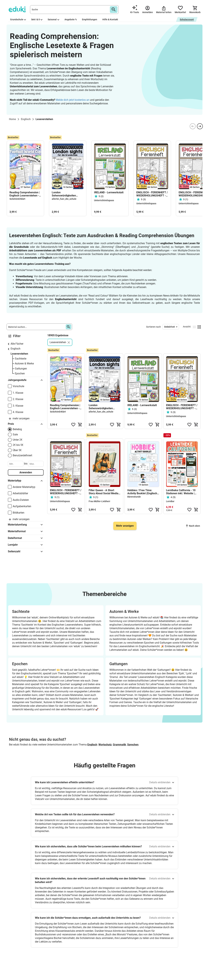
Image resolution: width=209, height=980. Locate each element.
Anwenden (26, 472)
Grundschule (18, 19)
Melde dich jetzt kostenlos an (73, 100)
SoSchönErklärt (17, 199)
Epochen (20, 373)
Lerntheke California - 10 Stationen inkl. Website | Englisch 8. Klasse (181, 492)
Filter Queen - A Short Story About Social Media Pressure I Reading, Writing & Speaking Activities (104, 492)
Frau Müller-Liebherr (99, 501)
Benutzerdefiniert (22, 455)
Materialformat (26, 531)
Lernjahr (26, 545)
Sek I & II (37, 19)
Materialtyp (26, 481)
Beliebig (17, 429)
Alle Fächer (17, 344)
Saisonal (53, 19)
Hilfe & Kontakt (110, 19)
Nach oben (193, 526)
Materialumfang (26, 525)
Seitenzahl (26, 551)
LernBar (170, 501)
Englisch (16, 349)
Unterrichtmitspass (104, 200)
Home (12, 119)
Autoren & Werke (24, 363)
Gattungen (21, 369)
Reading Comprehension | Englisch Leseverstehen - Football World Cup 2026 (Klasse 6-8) (25, 194)
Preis (26, 424)
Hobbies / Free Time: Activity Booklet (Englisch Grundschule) (142, 492)
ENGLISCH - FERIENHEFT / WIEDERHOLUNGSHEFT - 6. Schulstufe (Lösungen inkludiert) (66, 492)
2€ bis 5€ (18, 445)
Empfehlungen (90, 19)
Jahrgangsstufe (26, 380)
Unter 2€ (18, 440)
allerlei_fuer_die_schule (64, 199)
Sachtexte (21, 359)
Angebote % (71, 19)
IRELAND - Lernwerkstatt (109, 192)
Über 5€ (17, 450)
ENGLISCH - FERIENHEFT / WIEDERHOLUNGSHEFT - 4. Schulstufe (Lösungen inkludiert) (152, 194)
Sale (15, 434)
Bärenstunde (134, 497)
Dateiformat (26, 538)
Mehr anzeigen (125, 526)
